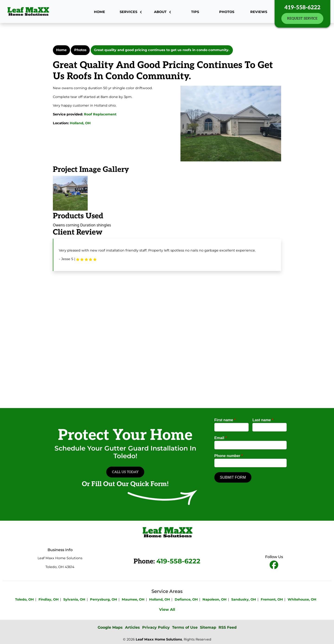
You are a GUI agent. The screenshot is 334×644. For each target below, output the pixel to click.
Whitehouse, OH (302, 599)
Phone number (229, 456)
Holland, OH (80, 123)
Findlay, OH (49, 599)
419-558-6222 (302, 8)
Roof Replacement (100, 114)
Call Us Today (125, 472)
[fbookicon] (274, 565)
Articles (132, 627)
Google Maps (110, 627)
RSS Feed (228, 627)
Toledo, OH (24, 599)
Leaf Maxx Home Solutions (159, 639)
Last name (263, 420)
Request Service (302, 18)
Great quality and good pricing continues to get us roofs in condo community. (162, 50)
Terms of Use (185, 627)
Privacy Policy (156, 627)
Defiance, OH (186, 599)
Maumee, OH (133, 599)
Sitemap (208, 627)
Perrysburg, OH (104, 599)
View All (167, 610)
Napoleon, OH (215, 599)
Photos (80, 50)
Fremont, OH (272, 599)
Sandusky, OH (244, 599)
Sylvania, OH (74, 599)
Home (61, 50)
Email (220, 438)
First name (225, 420)
